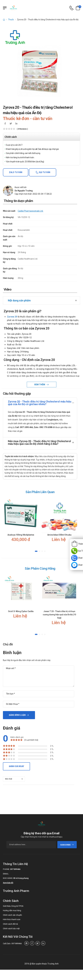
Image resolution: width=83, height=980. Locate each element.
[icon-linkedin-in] (16, 124)
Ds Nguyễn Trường (24, 191)
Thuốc (11, 20)
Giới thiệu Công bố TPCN (13, 906)
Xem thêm (40, 385)
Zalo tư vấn (16, 172)
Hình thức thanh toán (12, 919)
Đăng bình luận (17, 715)
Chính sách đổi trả (10, 924)
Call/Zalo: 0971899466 (12, 943)
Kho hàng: (8, 878)
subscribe (67, 845)
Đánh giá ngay (16, 766)
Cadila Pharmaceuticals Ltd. (31, 211)
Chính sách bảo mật (11, 929)
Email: (6, 874)
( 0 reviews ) (22, 129)
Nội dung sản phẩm (19, 300)
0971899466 (15, 869)
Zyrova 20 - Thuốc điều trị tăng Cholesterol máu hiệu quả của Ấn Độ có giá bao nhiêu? (40, 403)
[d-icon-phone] (71, 8)
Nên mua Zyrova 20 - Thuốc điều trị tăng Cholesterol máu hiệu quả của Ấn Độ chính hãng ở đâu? (39, 442)
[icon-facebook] (5, 124)
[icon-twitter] (11, 124)
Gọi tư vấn (44, 172)
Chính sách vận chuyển (12, 915)
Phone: (6, 869)
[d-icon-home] (4, 20)
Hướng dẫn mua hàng (12, 910)
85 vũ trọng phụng (21, 878)
